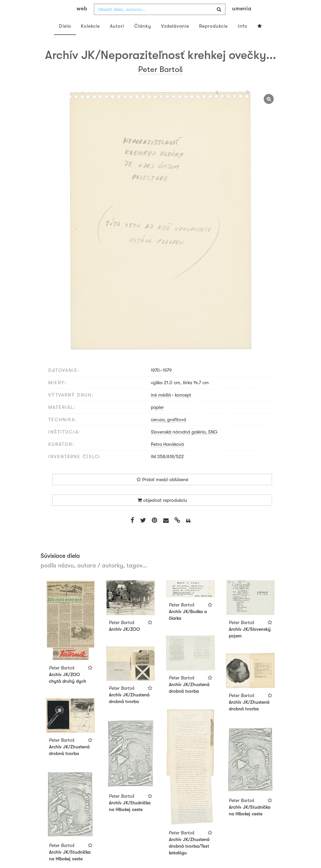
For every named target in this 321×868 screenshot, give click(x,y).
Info (243, 39)
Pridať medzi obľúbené (162, 493)
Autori (117, 39)
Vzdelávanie (175, 39)
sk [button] (287, 10)
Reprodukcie (213, 39)
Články (143, 39)
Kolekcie (90, 39)
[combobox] (160, 23)
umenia (242, 22)
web (82, 22)
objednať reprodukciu (162, 513)
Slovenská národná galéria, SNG (184, 445)
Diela (65, 39)
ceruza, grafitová (168, 433)
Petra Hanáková (167, 457)
